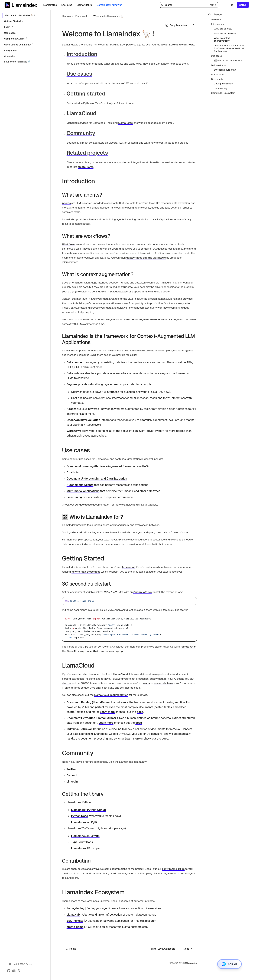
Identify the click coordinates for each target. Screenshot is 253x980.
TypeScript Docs (82, 842)
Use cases (79, 74)
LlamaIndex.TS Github (85, 836)
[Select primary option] (177, 25)
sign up (67, 683)
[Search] (189, 5)
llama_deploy (75, 908)
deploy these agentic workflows (146, 258)
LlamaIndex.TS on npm (86, 848)
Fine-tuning (74, 497)
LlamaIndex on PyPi (84, 822)
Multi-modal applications (83, 491)
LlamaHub (155, 162)
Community (81, 133)
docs (140, 712)
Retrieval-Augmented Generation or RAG (151, 319)
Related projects (87, 153)
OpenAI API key (143, 592)
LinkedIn (72, 782)
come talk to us (164, 683)
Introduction (82, 54)
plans (146, 683)
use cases (85, 505)
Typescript (128, 567)
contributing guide (173, 869)
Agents (66, 203)
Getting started (86, 94)
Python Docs (80, 816)
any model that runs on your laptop (101, 651)
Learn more (107, 712)
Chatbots (73, 472)
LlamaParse (126, 123)
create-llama (86, 167)
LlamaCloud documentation (111, 695)
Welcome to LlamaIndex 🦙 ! (109, 16)
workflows (188, 44)
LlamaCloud (81, 113)
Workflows (69, 244)
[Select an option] (230, 5)
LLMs (172, 44)
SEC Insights (75, 921)
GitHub (243, 5)
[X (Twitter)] (19, 971)
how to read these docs (86, 572)
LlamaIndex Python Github (89, 810)
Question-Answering (80, 466)
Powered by (183, 963)
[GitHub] (9, 971)
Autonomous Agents (80, 485)
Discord (72, 775)
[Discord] (14, 971)
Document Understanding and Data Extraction (97, 479)
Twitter (71, 769)
